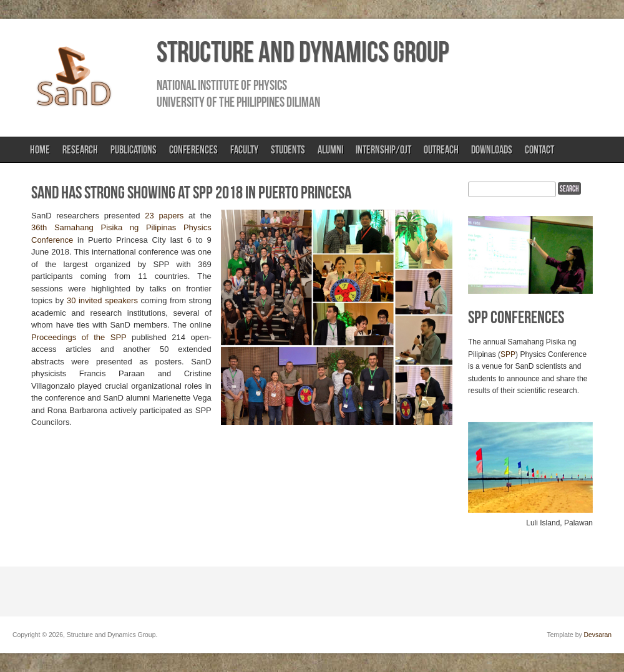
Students (288, 150)
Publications (134, 150)
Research (80, 150)
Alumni (330, 150)
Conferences (193, 150)
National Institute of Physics (222, 85)
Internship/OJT (383, 150)
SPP (508, 354)
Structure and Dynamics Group (303, 52)
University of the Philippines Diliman (238, 102)
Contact (539, 150)
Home (40, 150)
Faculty (244, 150)
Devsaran (598, 635)
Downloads (492, 150)
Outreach (441, 150)
